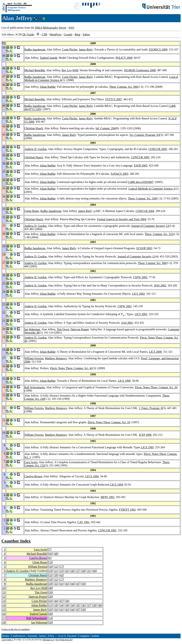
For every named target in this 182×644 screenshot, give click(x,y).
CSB (44, 34)
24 (62, 605)
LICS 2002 (138, 294)
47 (78, 584)
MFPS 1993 (107, 497)
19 (50, 571)
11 (4, 592)
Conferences (18, 636)
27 (78, 571)
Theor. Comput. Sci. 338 (142, 198)
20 (50, 592)
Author (95, 636)
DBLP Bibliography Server (51, 28)
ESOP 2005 (141, 166)
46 (100, 605)
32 (50, 575)
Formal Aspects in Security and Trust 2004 (122, 219)
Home (6, 636)
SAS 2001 (127, 323)
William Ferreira (34, 358)
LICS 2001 (141, 314)
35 (78, 605)
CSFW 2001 (125, 306)
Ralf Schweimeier (35, 387)
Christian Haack (34, 128)
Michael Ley (49, 640)
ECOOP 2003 (144, 248)
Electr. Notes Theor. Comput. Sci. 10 (109, 422)
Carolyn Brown (33, 476)
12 (56, 567)
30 (67, 605)
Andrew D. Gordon (36, 149)
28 (83, 571)
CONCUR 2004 (145, 211)
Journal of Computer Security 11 (136, 256)
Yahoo (86, 34)
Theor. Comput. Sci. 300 (152, 263)
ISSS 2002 (160, 285)
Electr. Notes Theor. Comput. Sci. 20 (156, 387)
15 (50, 605)
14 (4, 605)
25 (67, 571)
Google (68, 34)
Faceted (72, 636)
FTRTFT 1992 (127, 510)
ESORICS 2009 (158, 50)
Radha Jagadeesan (35, 50)
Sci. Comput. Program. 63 (144, 135)
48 (56, 554)
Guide (31, 34)
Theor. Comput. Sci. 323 (159, 234)
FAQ (71, 28)
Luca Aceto (31, 462)
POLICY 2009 (124, 58)
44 (72, 584)
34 (72, 605)
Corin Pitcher (70, 50)
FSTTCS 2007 (114, 99)
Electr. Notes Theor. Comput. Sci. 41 (71, 368)
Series (43, 636)
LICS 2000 (155, 352)
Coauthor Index (16, 541)
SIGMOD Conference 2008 (140, 70)
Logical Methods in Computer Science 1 (152, 189)
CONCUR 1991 (107, 530)
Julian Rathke (48, 87)
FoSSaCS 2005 (120, 174)
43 (67, 584)
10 (50, 567)
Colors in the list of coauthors (16, 629)
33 (50, 562)
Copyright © (8, 640)
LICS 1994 (117, 485)
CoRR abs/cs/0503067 (141, 182)
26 (72, 571)
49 (50, 614)
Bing (77, 34)
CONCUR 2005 (158, 149)
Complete (84, 636)
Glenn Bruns (32, 211)
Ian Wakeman (32, 329)
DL (24, 34)
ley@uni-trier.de (64, 640)
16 (4, 614)
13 (4, 601)
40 (94, 571)
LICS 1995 (147, 447)
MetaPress (55, 34)
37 (89, 605)
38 (94, 605)
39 (56, 575)
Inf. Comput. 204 (105, 128)
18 (56, 605)
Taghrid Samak (49, 58)
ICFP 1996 (145, 435)
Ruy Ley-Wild (70, 70)
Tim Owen (63, 329)
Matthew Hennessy (56, 358)
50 (83, 584)
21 (56, 571)
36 (83, 605)
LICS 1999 (124, 381)
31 (89, 571)
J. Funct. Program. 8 (151, 408)
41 (62, 584)
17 (62, 567)
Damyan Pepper (80, 329)
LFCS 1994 (92, 476)
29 (50, 584)
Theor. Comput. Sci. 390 (123, 87)
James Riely (86, 50)
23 (62, 571)
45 (50, 554)
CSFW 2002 (140, 277)
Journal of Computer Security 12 (150, 226)
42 (62, 575)
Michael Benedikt (35, 70)
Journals (32, 636)
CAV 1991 (83, 522)
